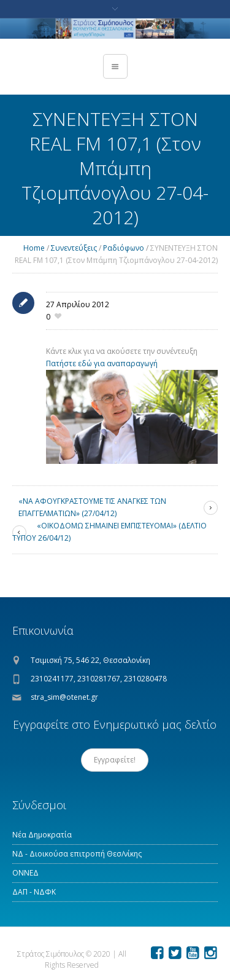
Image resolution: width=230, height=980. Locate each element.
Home (34, 248)
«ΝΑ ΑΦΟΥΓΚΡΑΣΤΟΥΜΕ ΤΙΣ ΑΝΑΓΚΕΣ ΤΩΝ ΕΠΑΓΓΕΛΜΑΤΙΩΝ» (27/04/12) (92, 507)
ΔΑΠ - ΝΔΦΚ (34, 892)
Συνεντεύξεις (74, 248)
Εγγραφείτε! (115, 760)
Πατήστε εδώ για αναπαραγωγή (102, 363)
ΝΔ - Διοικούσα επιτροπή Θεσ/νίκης (77, 854)
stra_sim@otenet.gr (64, 697)
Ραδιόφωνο (124, 248)
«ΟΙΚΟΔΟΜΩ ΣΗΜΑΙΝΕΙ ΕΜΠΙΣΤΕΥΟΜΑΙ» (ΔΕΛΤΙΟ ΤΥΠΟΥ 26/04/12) (109, 532)
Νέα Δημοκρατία (42, 835)
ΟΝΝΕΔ (25, 873)
